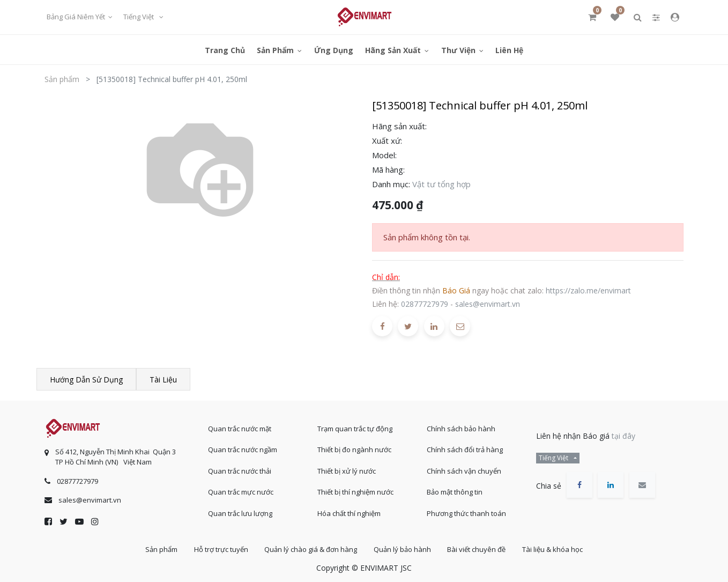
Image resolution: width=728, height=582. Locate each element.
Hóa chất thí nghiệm (349, 513)
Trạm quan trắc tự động (355, 429)
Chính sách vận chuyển (464, 471)
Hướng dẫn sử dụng (86, 380)
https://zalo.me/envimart (588, 290)
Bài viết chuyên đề (477, 549)
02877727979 (425, 304)
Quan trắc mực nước (241, 492)
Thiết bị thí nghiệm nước (355, 492)
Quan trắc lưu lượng (240, 513)
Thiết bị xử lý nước (347, 471)
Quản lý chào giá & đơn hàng (311, 549)
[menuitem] (225, 50)
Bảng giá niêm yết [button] (77, 17)
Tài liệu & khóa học (553, 549)
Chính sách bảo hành (461, 429)
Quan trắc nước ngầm (243, 450)
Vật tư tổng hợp (441, 184)
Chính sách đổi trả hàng (465, 450)
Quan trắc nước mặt (240, 429)
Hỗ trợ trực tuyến (221, 549)
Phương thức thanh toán (466, 513)
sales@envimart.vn (488, 304)
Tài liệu (163, 380)
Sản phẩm (62, 79)
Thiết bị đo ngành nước (354, 450)
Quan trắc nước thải (240, 471)
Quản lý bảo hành (402, 549)
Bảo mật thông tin (455, 492)
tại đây (623, 436)
